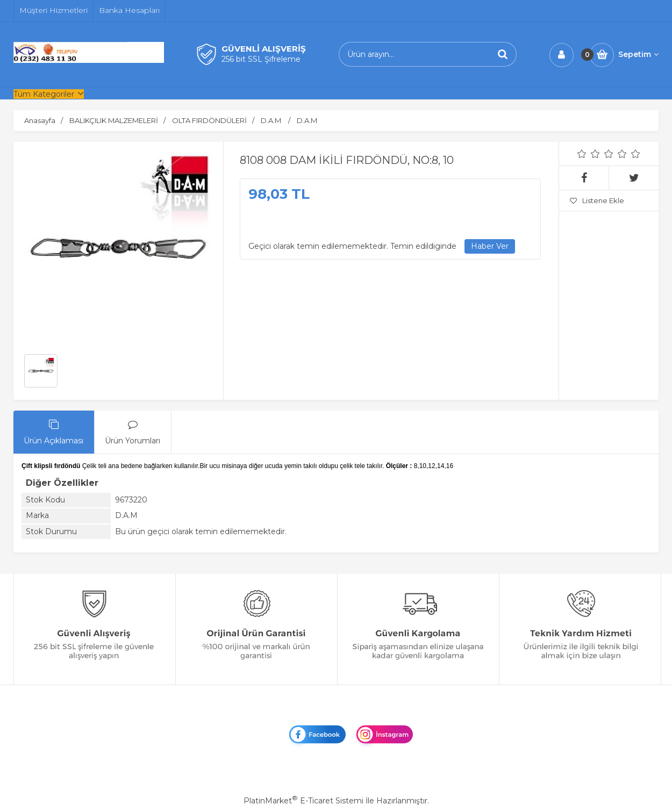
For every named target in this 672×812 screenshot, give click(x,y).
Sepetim (638, 54)
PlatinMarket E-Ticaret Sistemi (303, 801)
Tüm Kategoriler (44, 94)
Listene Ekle (597, 200)
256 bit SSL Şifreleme (261, 59)
